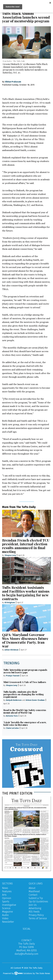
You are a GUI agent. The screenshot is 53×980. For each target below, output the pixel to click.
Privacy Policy (36, 915)
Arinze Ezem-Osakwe (35, 700)
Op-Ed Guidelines (38, 902)
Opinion (7, 898)
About (32, 888)
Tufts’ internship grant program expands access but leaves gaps (25, 671)
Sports (6, 902)
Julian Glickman (12, 650)
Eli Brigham (10, 602)
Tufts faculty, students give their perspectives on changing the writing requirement (24, 694)
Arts (4, 895)
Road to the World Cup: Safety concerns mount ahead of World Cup (25, 711)
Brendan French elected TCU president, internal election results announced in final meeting (26, 546)
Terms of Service (38, 918)
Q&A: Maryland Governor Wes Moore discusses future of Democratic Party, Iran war (25, 640)
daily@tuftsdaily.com (26, 954)
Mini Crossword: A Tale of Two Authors (25, 682)
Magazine (7, 912)
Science (6, 908)
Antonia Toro (12, 716)
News (5, 888)
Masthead (34, 891)
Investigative (9, 905)
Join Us (33, 905)
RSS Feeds (34, 912)
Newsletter (8, 922)
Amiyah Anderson (14, 700)
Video (5, 918)
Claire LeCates (12, 728)
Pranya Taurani (13, 676)
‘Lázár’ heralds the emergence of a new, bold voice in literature (25, 724)
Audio (5, 915)
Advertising (35, 908)
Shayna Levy (10, 555)
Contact (33, 895)
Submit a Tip (36, 898)
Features (7, 891)
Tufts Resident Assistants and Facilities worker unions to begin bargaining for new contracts (26, 593)
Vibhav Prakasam (13, 82)
